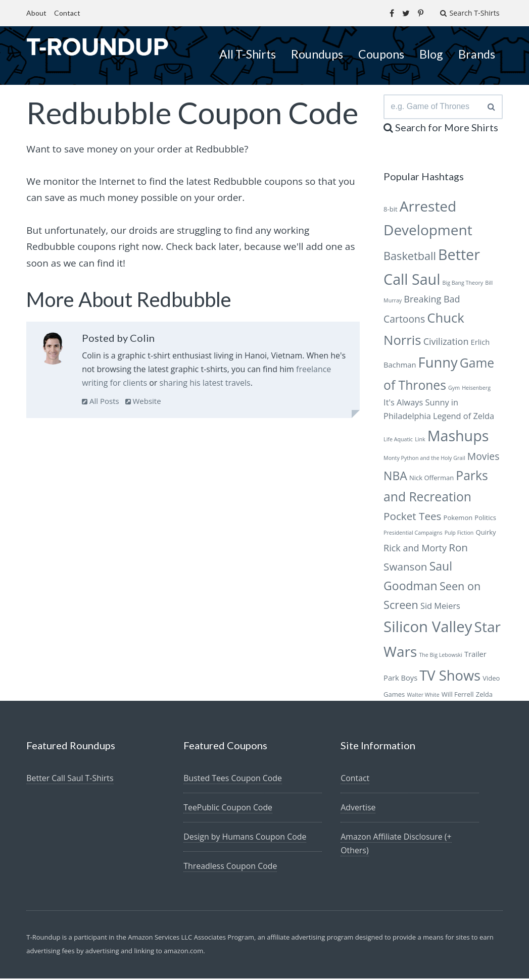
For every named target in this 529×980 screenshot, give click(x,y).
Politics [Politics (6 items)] (485, 519)
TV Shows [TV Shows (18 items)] (450, 677)
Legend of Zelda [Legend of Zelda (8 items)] (464, 418)
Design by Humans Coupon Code (245, 838)
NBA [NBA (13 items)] (395, 477)
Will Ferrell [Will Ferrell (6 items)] (458, 696)
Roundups (317, 54)
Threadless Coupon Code (231, 867)
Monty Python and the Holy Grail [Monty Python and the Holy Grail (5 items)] (424, 459)
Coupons (381, 54)
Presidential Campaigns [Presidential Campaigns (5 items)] (413, 534)
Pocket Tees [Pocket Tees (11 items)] (412, 518)
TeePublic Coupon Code (228, 809)
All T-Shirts (248, 54)
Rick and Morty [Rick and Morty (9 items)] (415, 549)
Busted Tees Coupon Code (233, 780)
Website (143, 401)
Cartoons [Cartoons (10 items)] (404, 320)
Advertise (358, 809)
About (36, 13)
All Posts (101, 401)
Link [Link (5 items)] (420, 441)
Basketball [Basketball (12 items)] (410, 257)
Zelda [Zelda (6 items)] (484, 696)
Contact (67, 13)
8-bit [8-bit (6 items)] (391, 211)
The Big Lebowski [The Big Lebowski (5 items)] (440, 656)
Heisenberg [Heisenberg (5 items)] (476, 389)
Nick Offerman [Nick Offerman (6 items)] (431, 479)
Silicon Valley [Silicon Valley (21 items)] (428, 628)
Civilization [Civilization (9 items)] (446, 343)
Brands (477, 54)
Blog (431, 54)
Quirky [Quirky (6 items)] (486, 534)
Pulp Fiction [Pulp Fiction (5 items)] (459, 534)
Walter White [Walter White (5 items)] (423, 696)
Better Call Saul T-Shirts (70, 780)
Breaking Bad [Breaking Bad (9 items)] (432, 300)
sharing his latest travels (205, 383)
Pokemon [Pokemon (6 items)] (458, 519)
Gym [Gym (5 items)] (454, 389)
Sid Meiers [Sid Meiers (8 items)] (440, 607)
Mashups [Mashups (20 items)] (458, 437)
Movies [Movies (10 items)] (484, 458)
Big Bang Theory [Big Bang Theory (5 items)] (463, 284)
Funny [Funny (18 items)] (438, 364)
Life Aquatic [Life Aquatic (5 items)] (398, 441)
